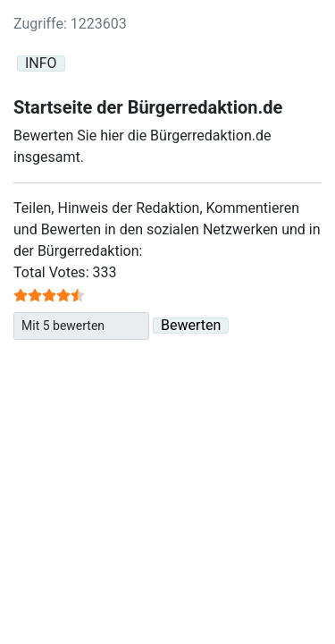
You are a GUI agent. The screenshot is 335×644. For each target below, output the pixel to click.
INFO (41, 64)
